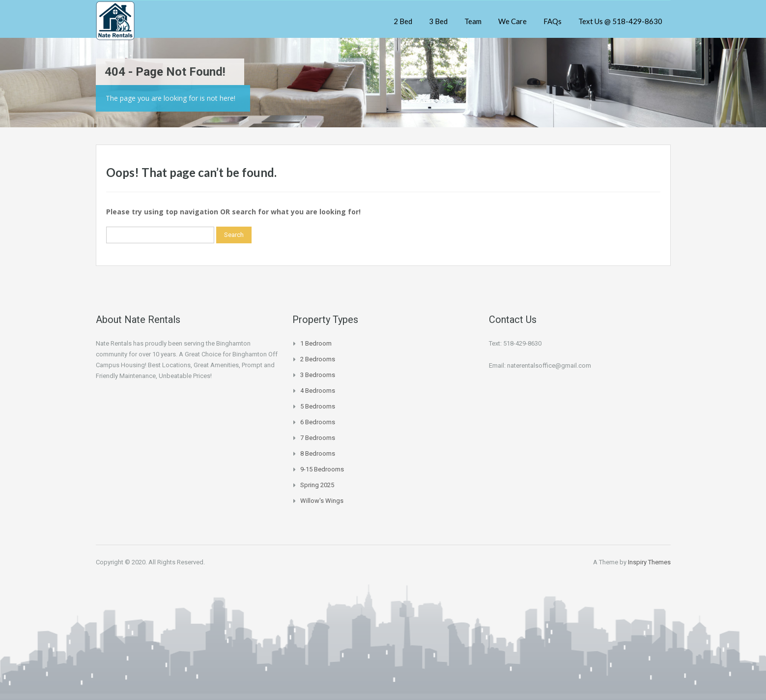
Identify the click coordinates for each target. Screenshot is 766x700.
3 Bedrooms (318, 375)
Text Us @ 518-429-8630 (620, 21)
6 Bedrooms (318, 422)
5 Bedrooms (318, 406)
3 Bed (438, 21)
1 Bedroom (316, 343)
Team (473, 21)
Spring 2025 (317, 485)
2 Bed (403, 21)
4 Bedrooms (318, 391)
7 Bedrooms (318, 438)
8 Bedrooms (318, 453)
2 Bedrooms (318, 359)
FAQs (553, 21)
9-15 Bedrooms (322, 469)
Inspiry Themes (649, 562)
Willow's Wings (322, 501)
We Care (512, 21)
